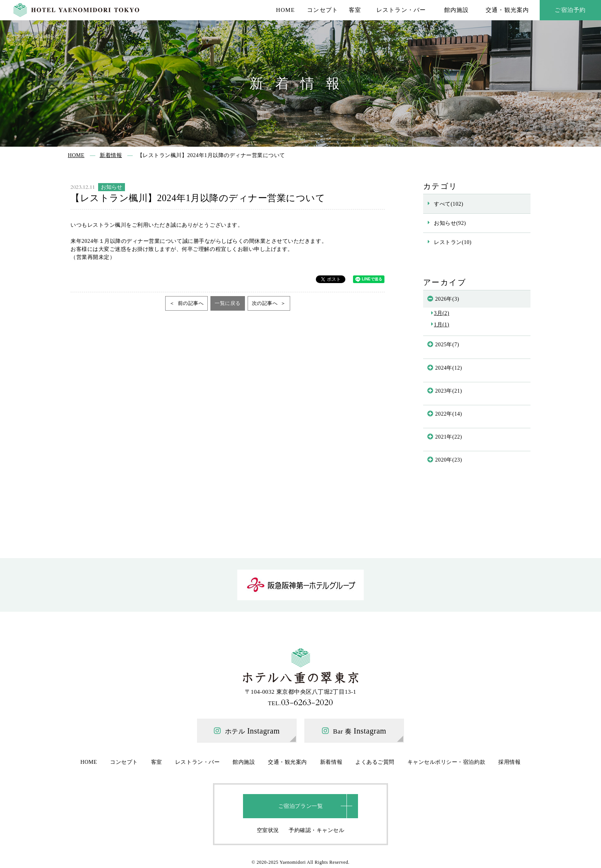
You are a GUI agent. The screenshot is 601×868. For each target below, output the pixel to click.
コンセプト (323, 10)
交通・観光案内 (507, 10)
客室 (355, 10)
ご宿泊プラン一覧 (300, 806)
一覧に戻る (228, 303)
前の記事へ (190, 303)
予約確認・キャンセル (316, 830)
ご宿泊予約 (570, 10)
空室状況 (268, 830)
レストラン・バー (401, 10)
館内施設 (457, 10)
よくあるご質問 (375, 762)
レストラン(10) (453, 242)
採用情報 (509, 762)
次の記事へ (265, 303)
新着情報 (331, 762)
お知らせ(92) (450, 223)
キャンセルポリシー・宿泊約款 (446, 762)
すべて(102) (449, 204)
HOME (285, 10)
